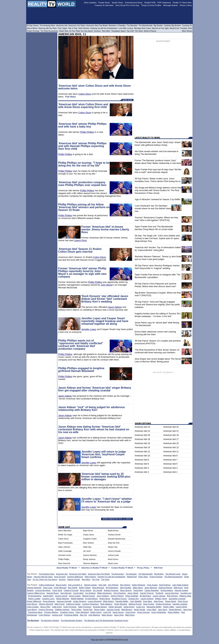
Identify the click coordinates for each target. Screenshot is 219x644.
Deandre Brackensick (117, 539)
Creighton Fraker (90, 539)
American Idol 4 (142, 468)
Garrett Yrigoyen (147, 593)
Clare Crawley (33, 607)
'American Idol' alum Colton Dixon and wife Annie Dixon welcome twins (95, 87)
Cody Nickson (45, 615)
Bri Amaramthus (35, 596)
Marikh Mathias (77, 599)
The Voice (105, 579)
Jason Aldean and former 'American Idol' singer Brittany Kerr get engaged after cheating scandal (95, 389)
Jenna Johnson (143, 612)
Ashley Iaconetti (115, 607)
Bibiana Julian (185, 596)
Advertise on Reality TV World (94, 568)
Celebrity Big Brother (172, 25)
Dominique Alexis (35, 612)
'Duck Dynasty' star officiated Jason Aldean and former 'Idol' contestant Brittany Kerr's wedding (105, 299)
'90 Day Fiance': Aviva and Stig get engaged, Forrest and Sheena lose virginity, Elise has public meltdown (157, 305)
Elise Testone (88, 543)
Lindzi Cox (141, 607)
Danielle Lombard (180, 604)
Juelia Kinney (129, 607)
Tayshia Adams (167, 590)
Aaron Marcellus (65, 531)
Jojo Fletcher (113, 585)
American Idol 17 (171, 439)
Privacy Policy (143, 568)
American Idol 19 (171, 435)
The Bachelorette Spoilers (72, 620)
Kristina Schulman (163, 604)
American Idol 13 (171, 447)
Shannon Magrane (91, 563)
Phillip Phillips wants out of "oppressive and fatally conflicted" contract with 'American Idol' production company (81, 345)
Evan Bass (148, 601)
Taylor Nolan (76, 609)
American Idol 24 (142, 427)
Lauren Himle (181, 607)
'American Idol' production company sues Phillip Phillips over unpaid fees (82, 184)
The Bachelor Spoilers (50, 620)
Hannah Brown (53, 593)
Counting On (187, 25)
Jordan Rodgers (80, 601)
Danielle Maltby (122, 601)
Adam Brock (88, 531)
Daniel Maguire (175, 609)
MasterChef (132, 577)
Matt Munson (127, 609)
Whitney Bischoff (46, 604)
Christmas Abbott (71, 615)
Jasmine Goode (113, 609)
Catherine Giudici (73, 604)
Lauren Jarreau (159, 596)
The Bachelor (131, 574)
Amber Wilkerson (34, 601)
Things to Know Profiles (151, 5)
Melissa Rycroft (135, 604)
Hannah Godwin (181, 590)
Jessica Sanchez (90, 555)
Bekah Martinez (63, 599)
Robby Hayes (96, 612)
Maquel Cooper (89, 596)
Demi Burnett (66, 593)
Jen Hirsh (87, 551)
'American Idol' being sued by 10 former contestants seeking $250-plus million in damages (106, 477)
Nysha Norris (105, 599)
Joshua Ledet (113, 555)
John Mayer (107, 285)
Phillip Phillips (87, 132)
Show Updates (90, 3)
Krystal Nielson (91, 599)
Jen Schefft (97, 590)
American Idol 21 (171, 431)
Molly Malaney (106, 604)
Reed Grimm (113, 559)
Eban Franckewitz (65, 543)
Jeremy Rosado (114, 551)
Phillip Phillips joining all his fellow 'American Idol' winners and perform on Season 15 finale (84, 207)
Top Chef (96, 579)
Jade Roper (159, 601)
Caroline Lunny (48, 599)
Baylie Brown (113, 531)
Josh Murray (32, 604)
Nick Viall (102, 585)
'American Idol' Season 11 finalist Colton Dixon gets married (80, 250)
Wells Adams (108, 601)
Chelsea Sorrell (114, 535)
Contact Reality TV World (122, 568)
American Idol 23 (171, 427)
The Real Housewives (173, 577)
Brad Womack (98, 588)
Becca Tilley (45, 607)
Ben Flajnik (73, 588)
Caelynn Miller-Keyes (36, 593)
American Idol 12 (142, 452)
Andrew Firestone (111, 590)
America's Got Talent (78, 574)
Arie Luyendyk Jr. (75, 585)
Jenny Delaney (103, 596)
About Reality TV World (67, 568)
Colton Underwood (46, 585)
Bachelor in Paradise (117, 25)
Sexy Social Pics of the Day (127, 5)
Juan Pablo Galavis (180, 585)
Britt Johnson (172, 596)
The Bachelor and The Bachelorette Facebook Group (106, 620)
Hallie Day (87, 547)
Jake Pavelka (125, 588)
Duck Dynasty (60, 577)
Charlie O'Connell (71, 590)
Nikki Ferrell (60, 604)
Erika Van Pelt (114, 543)
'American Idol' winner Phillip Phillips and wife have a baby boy (82, 125)
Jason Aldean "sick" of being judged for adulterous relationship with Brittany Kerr (92, 409)
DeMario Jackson (62, 609)
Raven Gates (100, 609)
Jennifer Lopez (89, 329)
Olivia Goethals (132, 596)
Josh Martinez (94, 615)
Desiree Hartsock (34, 588)
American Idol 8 (142, 460)
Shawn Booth (170, 601)
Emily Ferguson (70, 607)
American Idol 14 (142, 447)
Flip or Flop (73, 28)
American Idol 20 (142, 435)
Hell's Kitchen (90, 577)
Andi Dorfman (165, 585)
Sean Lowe (48, 588)
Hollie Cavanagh (65, 551)
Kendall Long (186, 593)
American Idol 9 (170, 456)
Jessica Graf (57, 615)
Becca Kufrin (61, 585)
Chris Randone (120, 593)
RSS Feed (158, 568)
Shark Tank (64, 31)
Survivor (62, 579)
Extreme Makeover (75, 577)
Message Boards (170, 5)
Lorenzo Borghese (43, 590)
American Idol (62, 574)
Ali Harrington (145, 596)
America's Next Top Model (99, 574)
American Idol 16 (142, 443)
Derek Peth (88, 609)
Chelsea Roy (134, 599)
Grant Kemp (130, 612)
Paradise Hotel (186, 28)
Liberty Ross (80, 240)
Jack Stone (163, 609)
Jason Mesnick (151, 588)
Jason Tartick (133, 593)
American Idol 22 (142, 431)
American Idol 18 (142, 439)
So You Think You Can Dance (45, 579)
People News (104, 3)
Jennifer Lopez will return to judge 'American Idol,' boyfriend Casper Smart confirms (104, 454)
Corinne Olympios (46, 609)
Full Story (70, 97)
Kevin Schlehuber (159, 612)
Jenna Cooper (75, 596)
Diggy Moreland (82, 612)
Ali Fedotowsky (112, 588)
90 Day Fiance (33, 25)
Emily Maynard (60, 588)
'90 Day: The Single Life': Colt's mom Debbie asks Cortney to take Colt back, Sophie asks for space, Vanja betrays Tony (157, 238)
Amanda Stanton (100, 607)
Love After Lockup (126, 28)
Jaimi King (187, 609)
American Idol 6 (142, 464)
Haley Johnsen (64, 547)
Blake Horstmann (105, 593)
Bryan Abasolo (49, 601)
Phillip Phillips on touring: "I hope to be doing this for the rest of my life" (84, 164)
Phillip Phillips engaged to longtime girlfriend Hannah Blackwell (81, 370)
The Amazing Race (47, 574)
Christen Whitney (51, 612)
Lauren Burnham (172, 593)
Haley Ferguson (85, 607)
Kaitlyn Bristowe (139, 585)
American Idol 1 (170, 472)
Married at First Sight (160, 28)
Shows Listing (186, 5)
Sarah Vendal (139, 609)
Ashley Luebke (34, 599)
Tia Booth (159, 593)
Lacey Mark (152, 609)
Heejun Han (113, 547)
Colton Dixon (85, 94)
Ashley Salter (169, 607)
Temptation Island (118, 31)
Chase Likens (89, 535)
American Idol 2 (142, 472)
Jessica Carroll (61, 596)
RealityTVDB (150, 3)
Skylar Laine (113, 563)
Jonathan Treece (67, 612)
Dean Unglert (149, 604)
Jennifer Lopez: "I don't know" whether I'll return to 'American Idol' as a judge (107, 500)
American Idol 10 (142, 456)
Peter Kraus (183, 601)
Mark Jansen (107, 615)
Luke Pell (107, 612)
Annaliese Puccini (119, 599)
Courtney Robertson (90, 604)
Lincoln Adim (78, 593)
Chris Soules (152, 585)
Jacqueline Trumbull (177, 599)
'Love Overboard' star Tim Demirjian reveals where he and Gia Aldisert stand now (153, 209)
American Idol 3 (170, 468)
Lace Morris (32, 609)
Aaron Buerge (126, 590)
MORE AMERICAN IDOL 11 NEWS (117, 519)
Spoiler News (117, 3)
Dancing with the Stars (43, 577)
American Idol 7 (170, 460)
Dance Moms (32, 28)
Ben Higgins (125, 585)
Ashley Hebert (85, 588)
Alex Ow (83, 615)
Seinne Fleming (117, 596)
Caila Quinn (57, 607)
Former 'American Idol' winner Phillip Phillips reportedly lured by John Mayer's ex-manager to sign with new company (82, 273)
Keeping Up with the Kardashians (111, 577)
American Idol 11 (171, 452)
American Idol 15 (171, 443)
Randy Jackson (89, 559)
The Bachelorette (146, 574)
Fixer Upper (62, 28)
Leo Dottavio (91, 593)
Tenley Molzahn (121, 604)
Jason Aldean (115, 307)
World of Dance (150, 31)
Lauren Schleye (147, 599)
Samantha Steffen (154, 607)
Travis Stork (57, 590)
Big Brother (159, 574)
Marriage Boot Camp (142, 28)
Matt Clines (130, 615)
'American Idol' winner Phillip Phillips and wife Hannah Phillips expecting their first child (82, 146)
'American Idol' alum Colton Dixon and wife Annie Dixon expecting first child (83, 106)
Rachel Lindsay (91, 585)
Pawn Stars (143, 577)
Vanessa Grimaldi (64, 601)
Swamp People (74, 579)
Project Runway (156, 577)
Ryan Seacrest (64, 563)
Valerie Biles (48, 596)
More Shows (187, 31)
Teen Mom (86, 579)
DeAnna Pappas (165, 588)
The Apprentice (118, 574)
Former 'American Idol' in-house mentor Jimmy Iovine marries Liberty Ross (105, 229)
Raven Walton (174, 612)
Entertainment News (134, 3)
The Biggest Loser (173, 574)
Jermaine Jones (65, 555)
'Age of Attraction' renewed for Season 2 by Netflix (157, 199)
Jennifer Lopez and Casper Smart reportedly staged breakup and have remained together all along (105, 321)
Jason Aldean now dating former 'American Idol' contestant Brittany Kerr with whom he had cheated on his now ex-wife (94, 429)
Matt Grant (178, 588)
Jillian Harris (138, 588)
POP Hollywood (164, 3)
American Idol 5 (170, 464)
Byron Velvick (86, 590)
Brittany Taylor (161, 599)
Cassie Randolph (152, 590)
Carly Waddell (136, 601)
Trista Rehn (138, 590)
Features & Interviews (104, 5)
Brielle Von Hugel (65, 535)
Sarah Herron (118, 612)
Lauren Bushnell (95, 601)
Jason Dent (119, 615)
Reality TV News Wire (182, 3)
